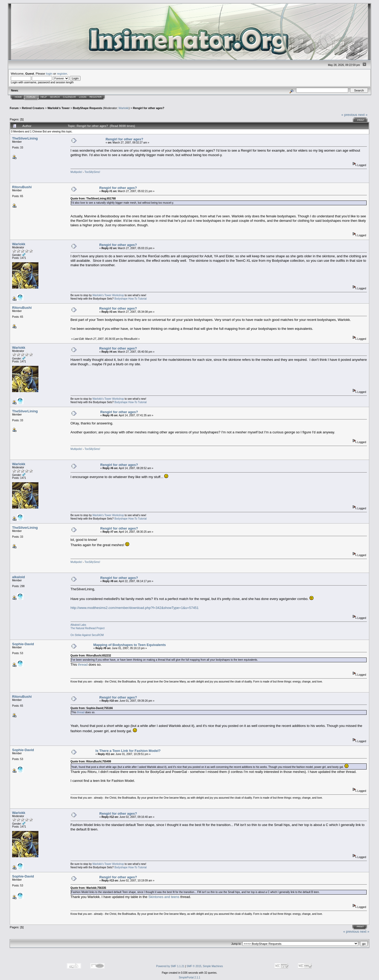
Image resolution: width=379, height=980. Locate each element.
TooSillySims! (92, 172)
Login (83, 97)
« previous (349, 115)
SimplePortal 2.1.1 (189, 978)
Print (361, 120)
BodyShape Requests (88, 108)
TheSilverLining (25, 138)
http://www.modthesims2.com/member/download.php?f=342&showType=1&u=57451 (135, 608)
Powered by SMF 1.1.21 (170, 966)
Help (44, 97)
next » (363, 115)
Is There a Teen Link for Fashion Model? (128, 751)
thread (83, 665)
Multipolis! (76, 172)
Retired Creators (33, 108)
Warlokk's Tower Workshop (108, 295)
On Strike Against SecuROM (87, 635)
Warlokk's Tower (58, 108)
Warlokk (124, 108)
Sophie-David (23, 644)
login (49, 73)
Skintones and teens (164, 897)
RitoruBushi (22, 187)
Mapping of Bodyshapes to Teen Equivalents (129, 645)
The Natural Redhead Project (88, 628)
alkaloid (18, 577)
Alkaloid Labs (78, 625)
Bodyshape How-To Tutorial (131, 299)
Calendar (69, 97)
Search (55, 97)
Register (96, 97)
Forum (31, 97)
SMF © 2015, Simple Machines (205, 966)
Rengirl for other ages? (149, 108)
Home (18, 97)
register (62, 73)
